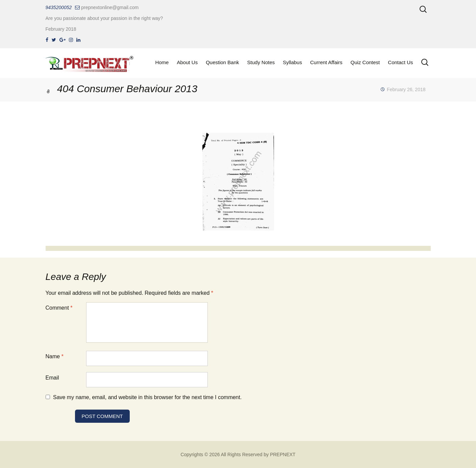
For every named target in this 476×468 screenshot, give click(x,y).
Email (52, 378)
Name (55, 356)
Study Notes (261, 62)
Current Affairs (326, 62)
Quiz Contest (365, 62)
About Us (187, 62)
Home (162, 62)
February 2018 (61, 29)
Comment (59, 308)
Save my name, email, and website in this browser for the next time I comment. (147, 397)
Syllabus (292, 62)
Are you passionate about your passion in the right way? (104, 18)
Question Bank (222, 62)
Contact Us (400, 62)
